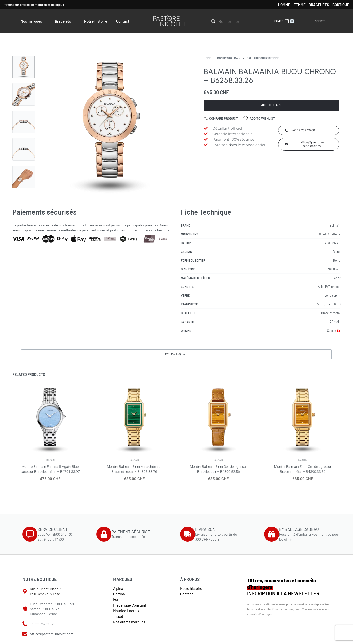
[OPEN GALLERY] (110, 125)
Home (207, 58)
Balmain (50, 469)
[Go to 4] (24, 149)
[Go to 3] (24, 122)
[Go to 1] (24, 67)
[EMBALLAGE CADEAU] (272, 534)
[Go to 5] (24, 177)
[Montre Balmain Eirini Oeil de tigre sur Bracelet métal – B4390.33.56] (303, 431)
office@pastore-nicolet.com (52, 634)
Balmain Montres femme (263, 58)
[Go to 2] (24, 94)
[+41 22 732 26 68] (25, 624)
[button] (176, 354)
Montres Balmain (229, 58)
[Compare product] (221, 118)
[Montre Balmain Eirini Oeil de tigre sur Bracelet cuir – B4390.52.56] (218, 427)
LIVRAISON (205, 529)
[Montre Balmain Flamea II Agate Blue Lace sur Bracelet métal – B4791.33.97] (50, 422)
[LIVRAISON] (188, 534)
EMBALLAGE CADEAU (299, 529)
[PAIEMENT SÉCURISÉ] (104, 534)
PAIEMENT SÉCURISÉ (131, 532)
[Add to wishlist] (259, 118)
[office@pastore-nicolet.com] (25, 634)
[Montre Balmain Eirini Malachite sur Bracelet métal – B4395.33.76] (134, 424)
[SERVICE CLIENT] (30, 534)
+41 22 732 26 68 (42, 624)
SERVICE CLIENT (53, 529)
